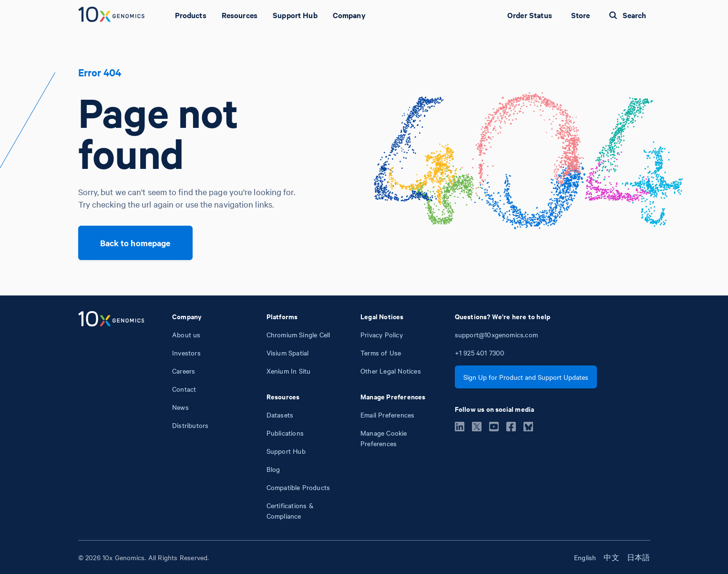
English (585, 557)
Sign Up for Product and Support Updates (526, 377)
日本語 (639, 557)
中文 (611, 557)
